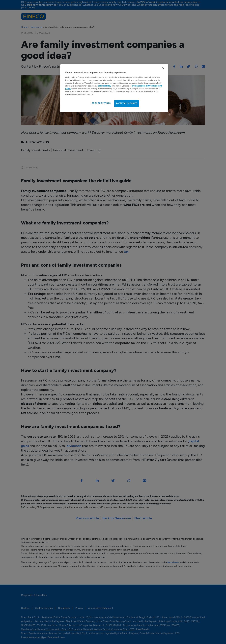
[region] (114, 88)
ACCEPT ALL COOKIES (127, 103)
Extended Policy (105, 86)
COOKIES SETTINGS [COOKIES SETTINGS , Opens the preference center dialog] (101, 103)
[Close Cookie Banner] (163, 68)
